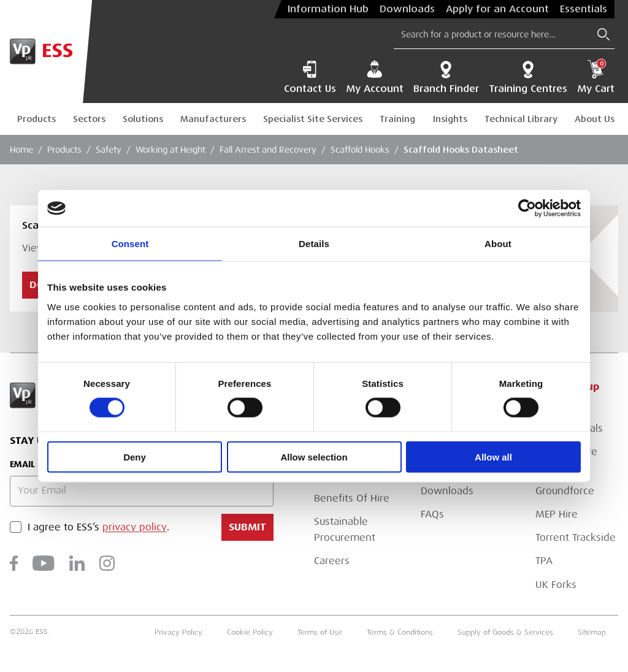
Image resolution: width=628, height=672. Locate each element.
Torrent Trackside (576, 538)
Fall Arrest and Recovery (268, 150)
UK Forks (556, 585)
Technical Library (521, 119)
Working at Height (170, 150)
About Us (595, 119)
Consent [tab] (130, 244)
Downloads (407, 9)
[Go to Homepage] (46, 52)
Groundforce (565, 491)
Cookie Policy (250, 632)
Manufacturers (213, 119)
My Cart (596, 77)
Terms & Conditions (400, 632)
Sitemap (592, 632)
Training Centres (528, 77)
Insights (450, 119)
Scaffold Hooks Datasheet (461, 150)
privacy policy (135, 527)
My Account (375, 77)
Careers (332, 561)
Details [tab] (314, 244)
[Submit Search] (603, 34)
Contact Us (310, 77)
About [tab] (498, 244)
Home (21, 150)
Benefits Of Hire (352, 498)
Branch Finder (446, 77)
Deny (135, 456)
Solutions (143, 119)
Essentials (584, 9)
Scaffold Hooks (360, 150)
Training (397, 119)
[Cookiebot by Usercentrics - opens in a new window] (527, 208)
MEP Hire (557, 514)
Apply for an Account (497, 9)
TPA (544, 561)
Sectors (89, 119)
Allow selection (314, 456)
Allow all (493, 456)
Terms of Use (320, 632)
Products (36, 119)
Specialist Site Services (313, 119)
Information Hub (328, 9)
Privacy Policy (178, 632)
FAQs (432, 514)
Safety (109, 150)
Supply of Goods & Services (505, 632)
